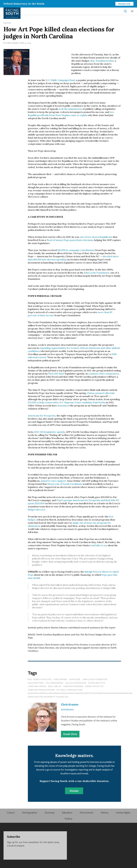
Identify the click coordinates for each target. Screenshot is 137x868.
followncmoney (55, 683)
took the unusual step (70, 109)
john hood (75, 679)
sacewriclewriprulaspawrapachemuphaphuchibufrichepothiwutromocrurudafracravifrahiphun (80, 693)
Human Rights (123, 812)
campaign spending (73, 686)
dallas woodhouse (76, 683)
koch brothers (36, 683)
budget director (36, 510)
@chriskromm (67, 709)
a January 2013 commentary (103, 374)
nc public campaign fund (70, 690)
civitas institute (97, 683)
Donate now (124, 4)
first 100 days (56, 374)
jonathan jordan (37, 686)
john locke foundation (95, 679)
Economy (50, 812)
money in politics (94, 686)
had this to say (99, 545)
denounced (63, 406)
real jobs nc (55, 686)
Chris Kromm (12, 43)
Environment (87, 812)
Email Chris (70, 734)
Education (67, 812)
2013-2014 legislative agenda (49, 432)
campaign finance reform (41, 690)
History (105, 812)
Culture (11, 812)
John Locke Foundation (97, 273)
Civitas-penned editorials (101, 393)
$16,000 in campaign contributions (76, 250)
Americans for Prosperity (42, 416)
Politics (7, 23)
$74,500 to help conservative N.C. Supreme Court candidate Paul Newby (67, 402)
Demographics (30, 812)
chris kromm (60, 679)
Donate (74, 791)
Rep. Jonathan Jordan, (102, 61)
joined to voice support (53, 481)
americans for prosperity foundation (48, 697)
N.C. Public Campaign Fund (60, 80)
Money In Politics (42, 679)
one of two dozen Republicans (96, 237)
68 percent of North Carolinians (65, 484)
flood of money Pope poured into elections (70, 240)
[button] (132, 11)
